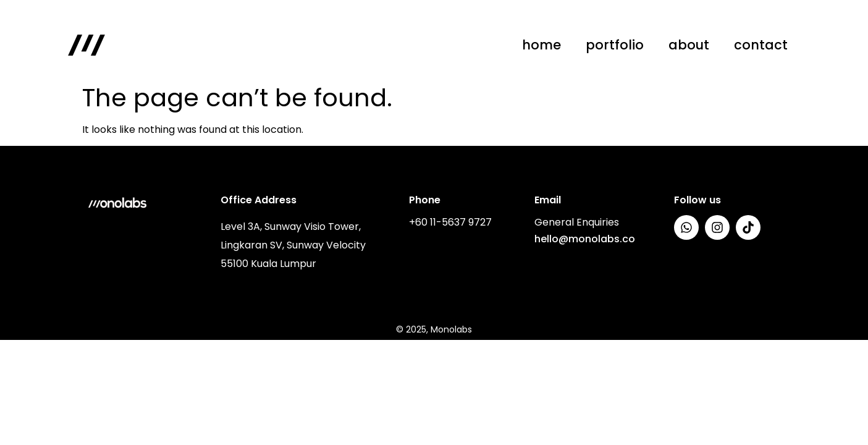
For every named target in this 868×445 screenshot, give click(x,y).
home (541, 45)
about (689, 45)
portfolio (615, 45)
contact (761, 45)
